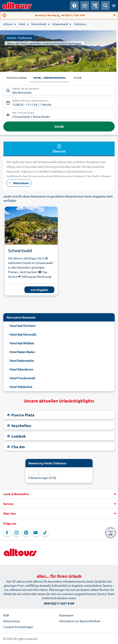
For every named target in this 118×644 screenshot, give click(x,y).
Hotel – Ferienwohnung (49, 78)
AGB (6, 615)
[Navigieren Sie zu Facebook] (7, 533)
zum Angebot (39, 290)
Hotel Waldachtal (21, 387)
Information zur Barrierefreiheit (80, 621)
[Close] (114, 15)
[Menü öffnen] (114, 6)
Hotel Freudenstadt (22, 378)
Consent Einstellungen (18, 627)
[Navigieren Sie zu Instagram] (17, 533)
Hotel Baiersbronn (21, 369)
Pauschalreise (17, 78)
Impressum (66, 615)
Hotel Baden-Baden (22, 352)
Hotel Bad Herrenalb (23, 334)
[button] (59, 494)
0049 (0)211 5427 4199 (59, 603)
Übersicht (59, 148)
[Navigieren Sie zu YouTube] (36, 533)
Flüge (78, 78)
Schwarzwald (20, 250)
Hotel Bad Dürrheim (23, 326)
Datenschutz (12, 621)
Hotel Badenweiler (22, 361)
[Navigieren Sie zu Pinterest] (26, 533)
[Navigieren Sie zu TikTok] (45, 533)
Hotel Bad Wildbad (22, 343)
